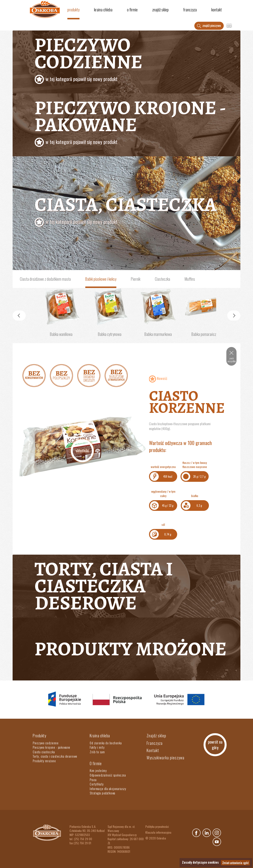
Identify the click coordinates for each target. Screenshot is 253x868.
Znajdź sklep (160, 10)
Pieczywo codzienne (136, 60)
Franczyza (190, 10)
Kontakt (217, 10)
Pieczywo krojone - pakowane (136, 122)
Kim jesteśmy (98, 770)
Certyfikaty (97, 784)
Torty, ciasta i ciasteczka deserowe (104, 586)
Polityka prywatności (157, 826)
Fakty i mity (97, 747)
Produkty (73, 10)
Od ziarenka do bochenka (106, 743)
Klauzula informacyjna (158, 832)
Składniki (82, 451)
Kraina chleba (103, 10)
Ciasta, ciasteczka (136, 211)
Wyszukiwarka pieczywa (166, 758)
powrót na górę (215, 745)
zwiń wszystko (232, 360)
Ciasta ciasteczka (44, 752)
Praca (93, 780)
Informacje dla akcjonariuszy (108, 789)
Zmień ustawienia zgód (235, 863)
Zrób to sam (97, 752)
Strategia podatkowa (103, 793)
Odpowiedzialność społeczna (108, 775)
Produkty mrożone (131, 649)
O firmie (132, 10)
